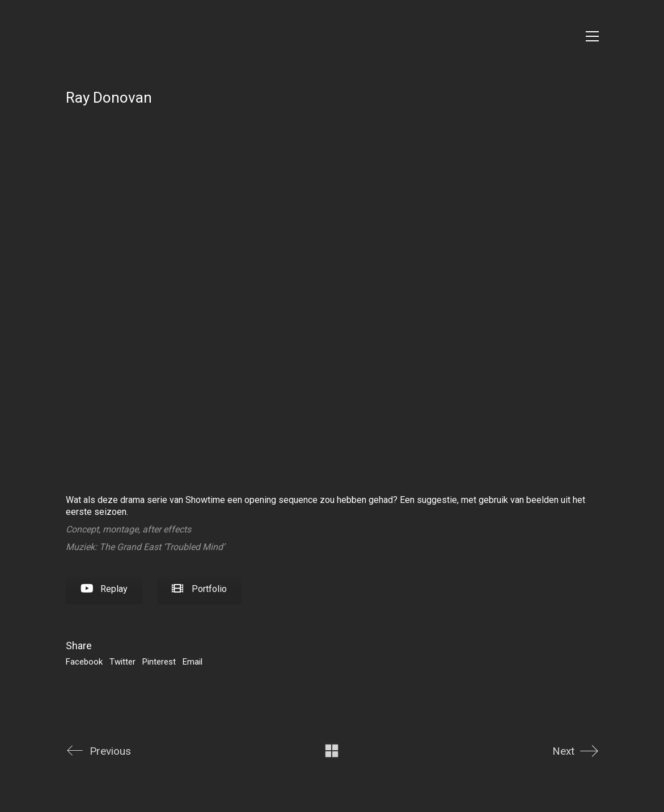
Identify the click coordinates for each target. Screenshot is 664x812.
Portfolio (199, 589)
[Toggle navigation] (592, 36)
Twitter (122, 662)
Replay (104, 589)
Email (193, 662)
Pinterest (159, 662)
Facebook (84, 662)
